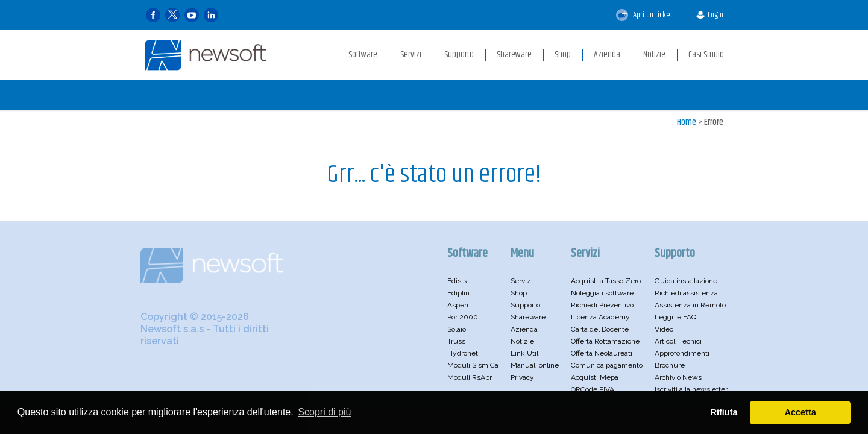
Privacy (522, 377)
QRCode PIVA (593, 389)
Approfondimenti (682, 353)
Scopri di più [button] (324, 412)
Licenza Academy (600, 317)
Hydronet (463, 353)
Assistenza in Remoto (690, 305)
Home (687, 122)
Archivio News (678, 377)
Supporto (525, 305)
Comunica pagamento (607, 365)
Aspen (458, 305)
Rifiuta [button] (724, 412)
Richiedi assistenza (686, 293)
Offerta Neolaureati (602, 353)
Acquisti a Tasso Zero (606, 281)
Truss (456, 341)
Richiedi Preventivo (602, 305)
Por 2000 (463, 317)
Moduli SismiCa (473, 365)
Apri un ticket (644, 15)
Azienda (524, 329)
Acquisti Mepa (595, 377)
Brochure (670, 365)
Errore (714, 122)
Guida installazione (686, 281)
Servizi (522, 281)
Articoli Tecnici (678, 341)
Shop (519, 293)
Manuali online (535, 365)
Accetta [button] (800, 412)
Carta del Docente (600, 329)
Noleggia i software (602, 293)
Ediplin (458, 293)
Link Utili (525, 353)
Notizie (522, 341)
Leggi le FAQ (675, 317)
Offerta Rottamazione (605, 341)
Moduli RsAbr (470, 377)
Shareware (528, 317)
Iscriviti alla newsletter (691, 389)
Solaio (457, 329)
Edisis (457, 281)
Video (664, 329)
